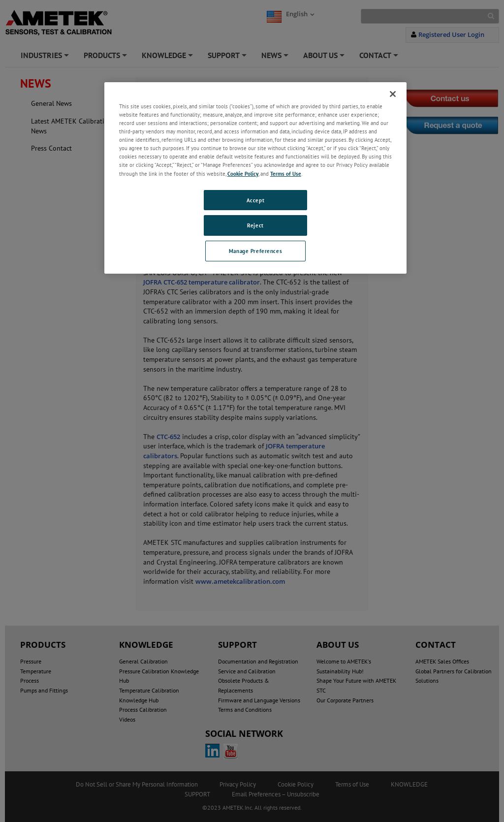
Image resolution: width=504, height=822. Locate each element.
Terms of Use (286, 174)
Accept (255, 200)
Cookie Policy (243, 174)
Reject (255, 225)
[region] (255, 178)
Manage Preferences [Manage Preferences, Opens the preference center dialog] (255, 251)
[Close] (393, 94)
